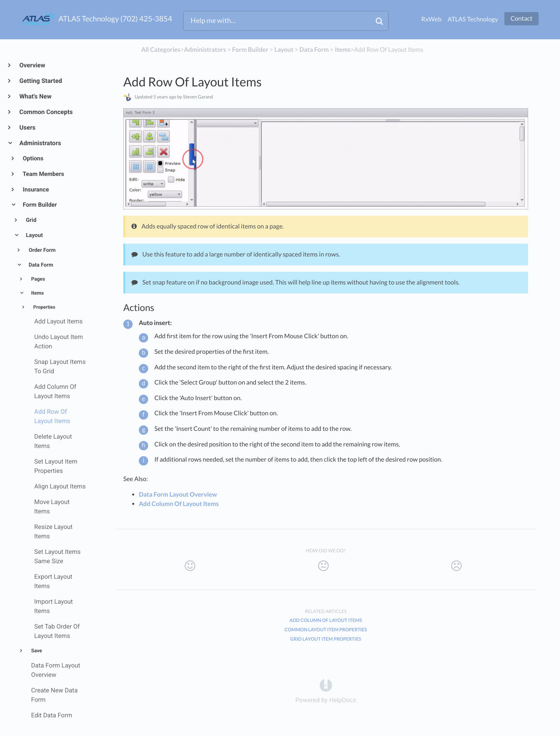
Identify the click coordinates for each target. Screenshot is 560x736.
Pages (38, 279)
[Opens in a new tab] (326, 685)
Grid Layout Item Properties (325, 639)
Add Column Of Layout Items (179, 504)
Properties (44, 307)
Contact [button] (521, 18)
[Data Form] (314, 50)
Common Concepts (46, 112)
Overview (32, 65)
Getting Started (40, 81)
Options (33, 158)
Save (36, 651)
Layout (34, 235)
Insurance (35, 190)
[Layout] (284, 50)
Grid (31, 220)
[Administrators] (205, 50)
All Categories (161, 50)
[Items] (343, 50)
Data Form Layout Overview (178, 494)
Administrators (40, 143)
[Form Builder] (250, 50)
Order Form (41, 250)
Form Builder (39, 205)
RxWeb (431, 19)
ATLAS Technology (473, 19)
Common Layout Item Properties (326, 630)
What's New (35, 96)
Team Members (43, 174)
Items (37, 293)
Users (27, 127)
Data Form (40, 265)
